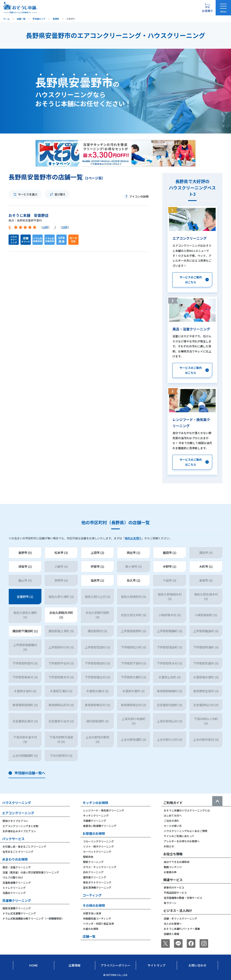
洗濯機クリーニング (17, 900)
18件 (45, 227)
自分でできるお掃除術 (177, 862)
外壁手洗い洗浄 (92, 913)
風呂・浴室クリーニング (17, 867)
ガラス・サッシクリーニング (100, 867)
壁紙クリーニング (93, 862)
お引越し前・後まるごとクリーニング (24, 846)
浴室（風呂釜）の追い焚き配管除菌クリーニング (31, 872)
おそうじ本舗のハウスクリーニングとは (187, 810)
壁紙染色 (88, 857)
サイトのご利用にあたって (179, 836)
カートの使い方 (173, 826)
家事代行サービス (174, 887)
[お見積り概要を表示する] (207, 8)
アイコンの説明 (139, 196)
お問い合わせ (197, 965)
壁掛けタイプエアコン (15, 821)
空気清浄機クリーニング (97, 887)
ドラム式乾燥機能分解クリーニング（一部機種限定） (33, 918)
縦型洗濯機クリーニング (17, 908)
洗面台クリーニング (14, 893)
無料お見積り (133, 538)
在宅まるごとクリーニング (18, 852)
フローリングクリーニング (98, 841)
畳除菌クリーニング (95, 877)
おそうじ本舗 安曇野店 (29, 215)
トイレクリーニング (14, 888)
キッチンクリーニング (96, 815)
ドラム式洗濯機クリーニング (19, 913)
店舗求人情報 (171, 934)
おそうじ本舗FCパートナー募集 (182, 929)
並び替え (60, 194)
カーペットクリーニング (97, 852)
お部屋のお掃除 (94, 833)
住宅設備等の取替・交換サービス (183, 898)
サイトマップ (156, 965)
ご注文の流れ (171, 821)
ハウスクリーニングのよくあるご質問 (186, 831)
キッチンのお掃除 (95, 803)
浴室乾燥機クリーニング (17, 882)
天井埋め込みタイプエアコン (19, 831)
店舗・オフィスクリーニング (180, 918)
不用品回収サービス (175, 893)
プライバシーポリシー (115, 965)
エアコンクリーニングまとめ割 (20, 826)
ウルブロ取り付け (13, 877)
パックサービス (13, 839)
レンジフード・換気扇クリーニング (104, 810)
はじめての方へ (173, 815)
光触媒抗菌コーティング (97, 918)
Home (34, 965)
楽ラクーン (170, 903)
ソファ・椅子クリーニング (98, 846)
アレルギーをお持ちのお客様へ (182, 841)
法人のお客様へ (173, 924)
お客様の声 (170, 872)
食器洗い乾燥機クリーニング (100, 826)
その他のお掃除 (94, 905)
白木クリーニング (93, 872)
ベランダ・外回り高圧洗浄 (98, 924)
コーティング (92, 895)
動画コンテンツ (173, 867)
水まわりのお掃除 (15, 859)
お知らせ (169, 846)
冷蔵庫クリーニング (95, 821)
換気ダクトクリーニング (97, 882)
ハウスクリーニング (17, 803)
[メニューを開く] (223, 8)
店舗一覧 (89, 936)
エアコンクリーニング (18, 813)
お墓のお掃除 (91, 929)
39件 (65, 227)
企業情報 (75, 965)
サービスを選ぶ (28, 194)
